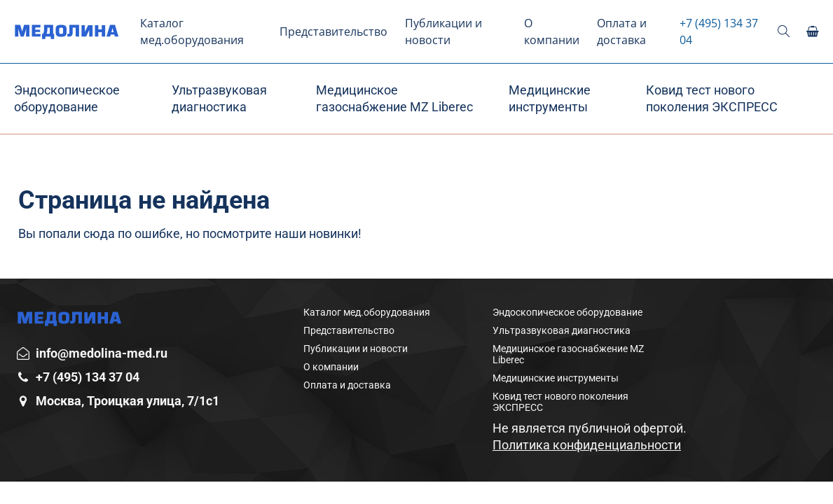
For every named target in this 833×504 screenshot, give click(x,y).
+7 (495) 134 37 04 (719, 31)
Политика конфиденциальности (587, 445)
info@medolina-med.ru (102, 353)
